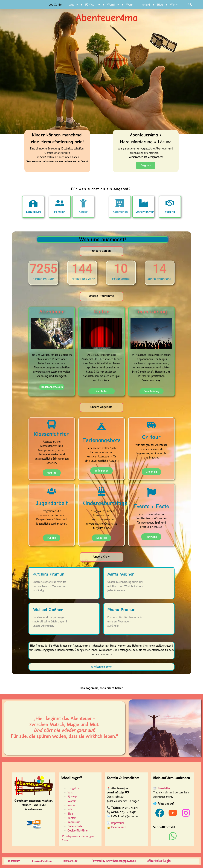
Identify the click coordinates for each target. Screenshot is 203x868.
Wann (130, 5)
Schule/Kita (13, 212)
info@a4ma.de (129, 816)
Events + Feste (151, 506)
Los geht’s (55, 5)
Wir (174, 5)
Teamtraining (151, 312)
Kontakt (145, 5)
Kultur (101, 312)
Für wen (93, 5)
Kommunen (137, 212)
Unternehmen (166, 212)
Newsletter (164, 788)
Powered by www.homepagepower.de (114, 861)
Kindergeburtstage (105, 503)
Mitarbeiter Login (159, 861)
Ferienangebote (101, 440)
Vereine (188, 207)
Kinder (66, 212)
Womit (113, 5)
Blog (160, 5)
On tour (151, 437)
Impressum (118, 823)
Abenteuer (52, 312)
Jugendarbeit (52, 503)
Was (73, 5)
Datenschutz (119, 827)
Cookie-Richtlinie (77, 831)
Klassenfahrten (52, 434)
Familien (39, 212)
